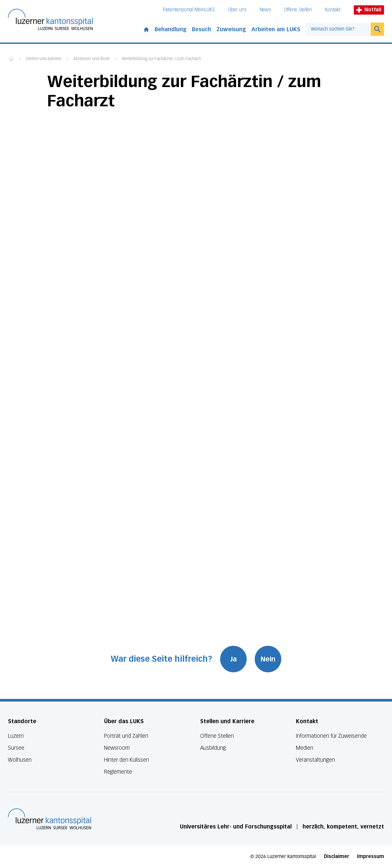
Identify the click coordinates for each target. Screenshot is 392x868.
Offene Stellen (298, 10)
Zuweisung (231, 29)
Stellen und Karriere (44, 59)
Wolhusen (20, 760)
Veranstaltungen (315, 760)
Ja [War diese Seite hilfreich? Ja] (233, 659)
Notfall (369, 10)
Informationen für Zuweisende (331, 736)
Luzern (16, 736)
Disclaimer (336, 857)
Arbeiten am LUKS (276, 29)
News (265, 10)
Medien (305, 748)
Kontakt (333, 10)
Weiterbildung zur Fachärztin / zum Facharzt (161, 59)
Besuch (201, 29)
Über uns (237, 10)
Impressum (371, 857)
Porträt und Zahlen (126, 736)
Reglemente (118, 772)
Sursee (16, 748)
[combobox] (338, 29)
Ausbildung (213, 748)
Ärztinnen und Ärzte (92, 59)
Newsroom (117, 748)
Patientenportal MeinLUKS (189, 10)
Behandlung (171, 29)
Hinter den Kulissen (127, 760)
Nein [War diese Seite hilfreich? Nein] (268, 659)
